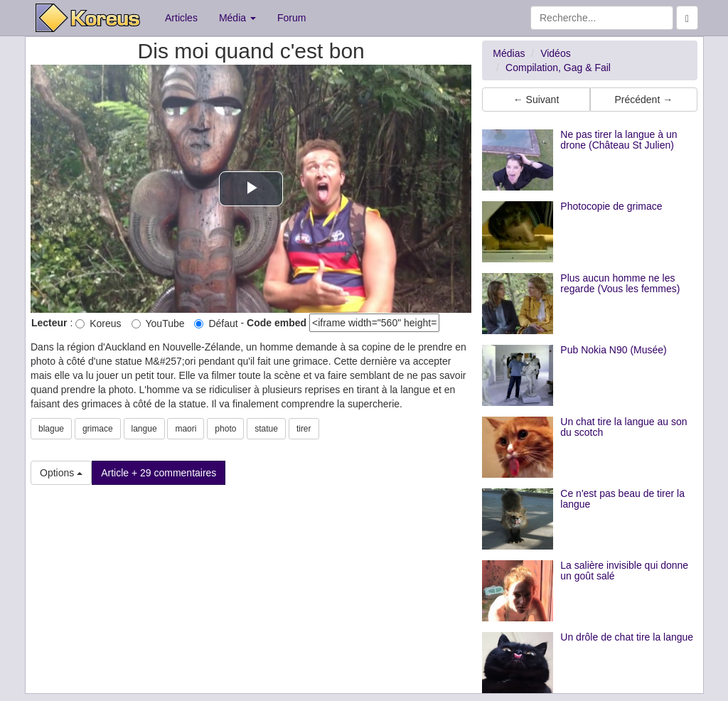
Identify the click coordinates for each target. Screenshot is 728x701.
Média (237, 18)
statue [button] (266, 429)
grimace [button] (98, 429)
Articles (181, 18)
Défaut (216, 323)
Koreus (98, 323)
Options (61, 473)
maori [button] (186, 429)
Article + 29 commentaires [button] (159, 473)
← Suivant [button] (536, 100)
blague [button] (51, 429)
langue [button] (144, 429)
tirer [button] (304, 429)
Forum (291, 18)
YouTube (158, 323)
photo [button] (225, 429)
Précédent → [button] (643, 100)
